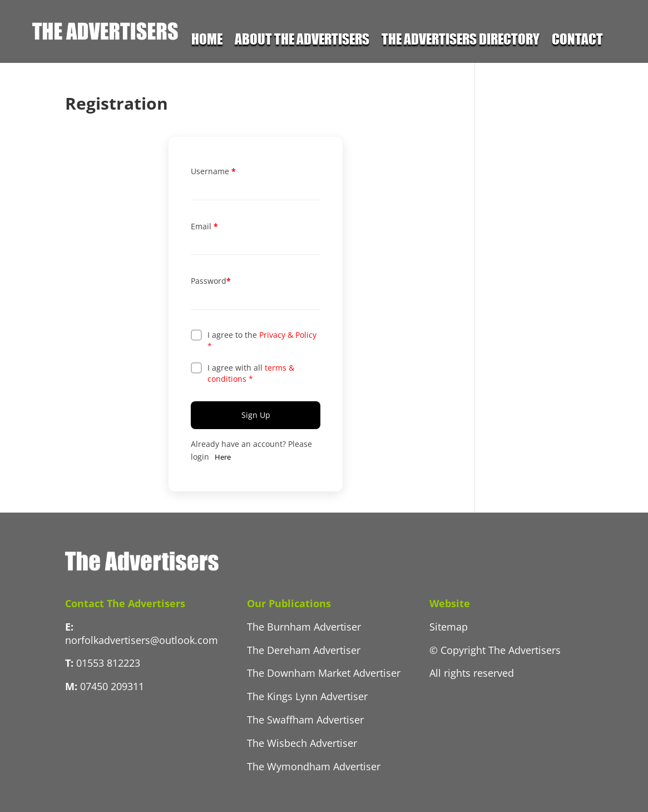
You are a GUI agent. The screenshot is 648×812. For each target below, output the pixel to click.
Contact (577, 41)
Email (204, 226)
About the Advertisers (302, 41)
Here (223, 457)
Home (207, 41)
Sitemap (449, 627)
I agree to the (262, 340)
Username (213, 171)
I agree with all (251, 373)
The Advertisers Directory (461, 41)
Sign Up (256, 415)
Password (211, 281)
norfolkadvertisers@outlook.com (142, 640)
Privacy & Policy (288, 335)
